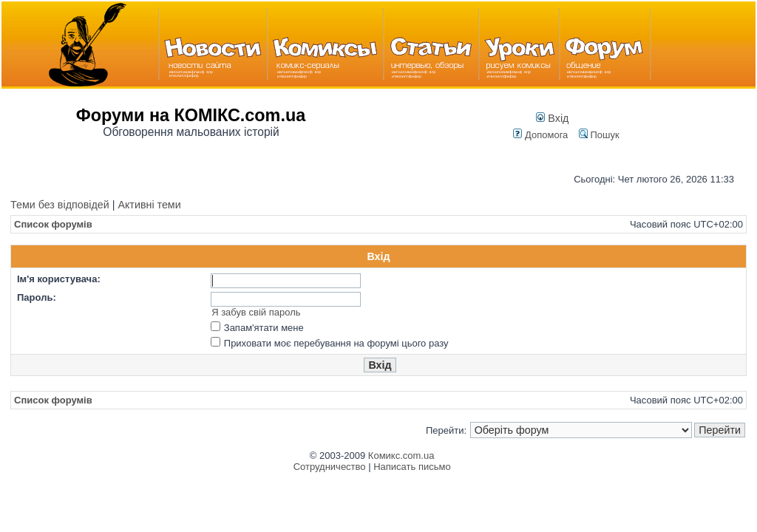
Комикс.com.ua (401, 456)
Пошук (599, 135)
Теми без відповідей (60, 205)
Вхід (552, 118)
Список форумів (53, 224)
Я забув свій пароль (256, 312)
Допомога (540, 135)
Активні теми (149, 205)
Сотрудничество (330, 467)
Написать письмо (412, 467)
